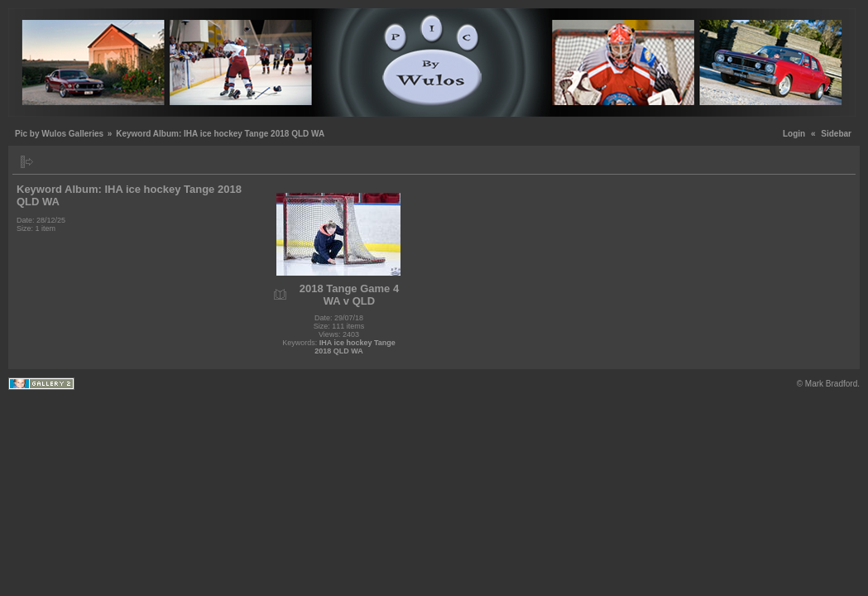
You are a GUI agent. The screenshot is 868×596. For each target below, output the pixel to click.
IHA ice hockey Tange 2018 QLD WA (355, 347)
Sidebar (836, 134)
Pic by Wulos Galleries (59, 134)
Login (794, 134)
